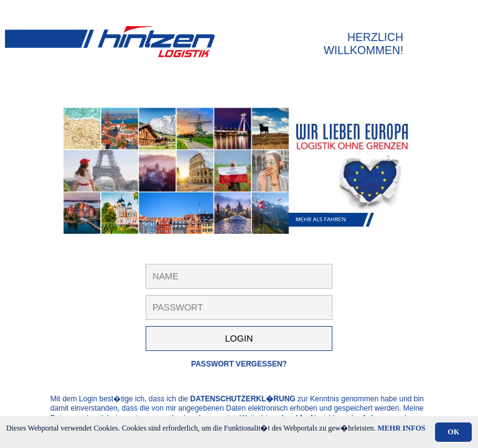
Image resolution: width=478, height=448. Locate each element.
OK (453, 432)
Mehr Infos (402, 428)
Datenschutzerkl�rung (243, 399)
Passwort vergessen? (239, 364)
